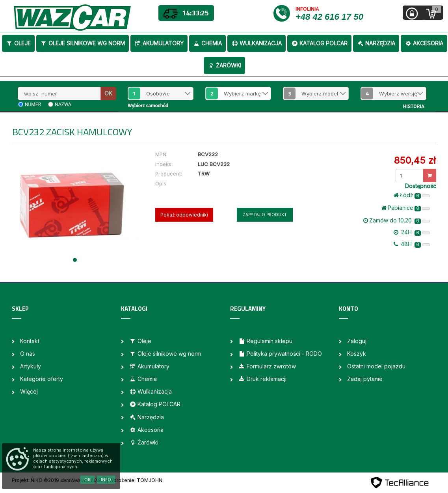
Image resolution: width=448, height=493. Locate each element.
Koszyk (357, 354)
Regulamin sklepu (265, 341)
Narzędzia (376, 43)
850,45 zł (415, 160)
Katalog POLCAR (319, 43)
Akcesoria (424, 43)
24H (412, 232)
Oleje (18, 43)
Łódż (412, 195)
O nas (28, 354)
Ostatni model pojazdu (376, 366)
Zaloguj (357, 341)
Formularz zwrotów (267, 366)
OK (108, 93)
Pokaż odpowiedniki (184, 215)
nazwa (63, 105)
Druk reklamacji (262, 379)
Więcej (29, 391)
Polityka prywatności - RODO (280, 354)
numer (33, 105)
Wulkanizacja (257, 43)
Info (106, 480)
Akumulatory (159, 43)
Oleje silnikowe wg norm (83, 43)
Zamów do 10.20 (397, 220)
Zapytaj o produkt (265, 215)
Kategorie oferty (42, 379)
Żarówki (224, 65)
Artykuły (31, 366)
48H (412, 244)
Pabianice (406, 208)
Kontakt (30, 341)
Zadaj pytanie (365, 379)
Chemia (207, 43)
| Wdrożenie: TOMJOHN (134, 480)
